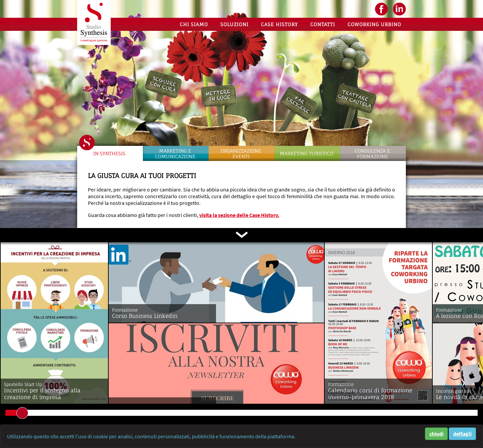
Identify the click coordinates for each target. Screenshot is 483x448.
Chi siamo (194, 24)
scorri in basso (241, 235)
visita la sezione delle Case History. (239, 215)
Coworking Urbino (374, 24)
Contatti (323, 24)
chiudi (436, 434)
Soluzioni (234, 24)
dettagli (462, 434)
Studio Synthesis (94, 22)
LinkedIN (399, 9)
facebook (381, 9)
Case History (279, 24)
